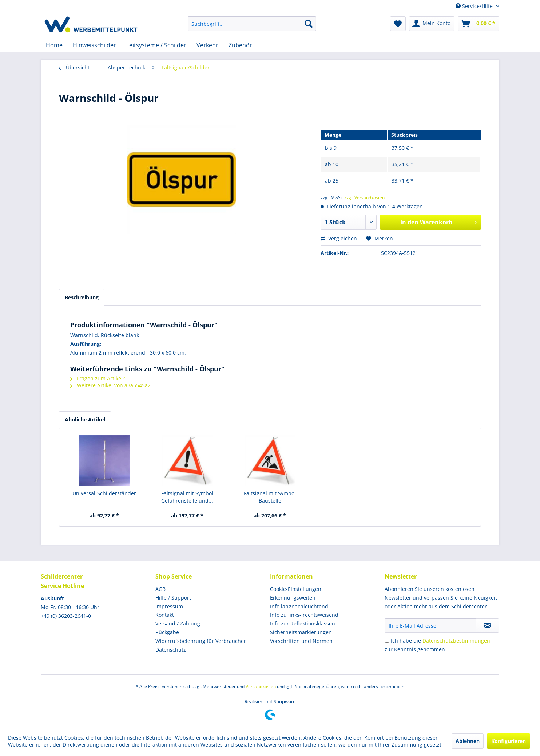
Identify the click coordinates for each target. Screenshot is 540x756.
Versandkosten (261, 686)
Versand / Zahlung (178, 623)
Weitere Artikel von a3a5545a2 (110, 385)
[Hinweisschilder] (94, 45)
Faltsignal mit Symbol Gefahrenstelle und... (187, 497)
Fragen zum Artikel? (98, 378)
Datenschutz (171, 650)
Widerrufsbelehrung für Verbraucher (201, 641)
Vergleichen (339, 238)
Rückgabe (167, 632)
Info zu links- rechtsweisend (304, 615)
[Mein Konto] (432, 24)
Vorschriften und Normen (301, 641)
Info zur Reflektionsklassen (303, 623)
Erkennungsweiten (293, 598)
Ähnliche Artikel (85, 419)
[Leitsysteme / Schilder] (156, 45)
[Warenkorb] (479, 24)
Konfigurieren (509, 741)
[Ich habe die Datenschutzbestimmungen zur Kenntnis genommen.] (387, 640)
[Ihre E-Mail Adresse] (430, 625)
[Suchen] (309, 24)
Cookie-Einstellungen (296, 589)
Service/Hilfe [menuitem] (475, 6)
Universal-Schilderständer (104, 493)
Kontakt (165, 615)
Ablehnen (468, 741)
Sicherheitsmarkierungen (301, 632)
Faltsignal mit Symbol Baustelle (270, 497)
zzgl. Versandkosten (364, 198)
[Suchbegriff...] (252, 24)
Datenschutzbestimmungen (456, 641)
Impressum (169, 606)
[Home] (54, 45)
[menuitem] (252, 24)
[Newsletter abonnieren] (487, 625)
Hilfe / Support (173, 598)
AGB (160, 589)
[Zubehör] (240, 45)
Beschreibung (82, 297)
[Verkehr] (207, 45)
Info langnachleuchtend (299, 606)
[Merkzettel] (398, 24)
